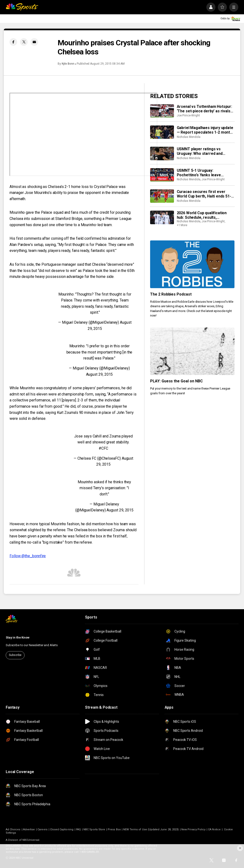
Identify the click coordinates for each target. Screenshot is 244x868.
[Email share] (34, 42)
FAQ (78, 829)
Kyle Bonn (68, 64)
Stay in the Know (18, 637)
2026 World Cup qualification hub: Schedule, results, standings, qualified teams (202, 215)
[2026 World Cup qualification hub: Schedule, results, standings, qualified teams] (162, 217)
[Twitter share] (24, 42)
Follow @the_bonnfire (28, 556)
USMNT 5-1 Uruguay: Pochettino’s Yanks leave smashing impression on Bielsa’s (206, 173)
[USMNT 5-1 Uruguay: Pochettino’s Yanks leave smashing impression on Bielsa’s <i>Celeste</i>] (162, 175)
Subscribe (15, 655)
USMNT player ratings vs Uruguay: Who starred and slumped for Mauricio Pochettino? (200, 151)
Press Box (114, 829)
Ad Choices (13, 829)
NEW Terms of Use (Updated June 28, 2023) (151, 829)
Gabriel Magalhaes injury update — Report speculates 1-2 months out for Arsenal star (206, 130)
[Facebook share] (13, 42)
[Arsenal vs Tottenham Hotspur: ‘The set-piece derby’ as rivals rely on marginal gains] (162, 111)
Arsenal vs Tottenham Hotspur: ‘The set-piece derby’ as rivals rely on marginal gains (204, 109)
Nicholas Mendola (189, 137)
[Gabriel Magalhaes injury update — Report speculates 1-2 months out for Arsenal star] (162, 132)
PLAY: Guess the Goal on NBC (177, 381)
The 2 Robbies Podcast (171, 294)
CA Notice (214, 829)
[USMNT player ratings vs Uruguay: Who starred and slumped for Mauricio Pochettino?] (162, 153)
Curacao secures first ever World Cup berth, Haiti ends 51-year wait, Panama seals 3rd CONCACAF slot (204, 194)
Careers (42, 829)
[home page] (22, 7)
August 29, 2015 (99, 374)
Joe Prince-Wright (188, 115)
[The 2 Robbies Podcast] (192, 264)
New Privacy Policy (193, 829)
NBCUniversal (31, 840)
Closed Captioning (62, 829)
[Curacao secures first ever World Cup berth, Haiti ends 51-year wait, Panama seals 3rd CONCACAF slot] (162, 196)
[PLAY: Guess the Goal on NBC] (192, 351)
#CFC (103, 448)
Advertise (29, 829)
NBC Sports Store (94, 829)
